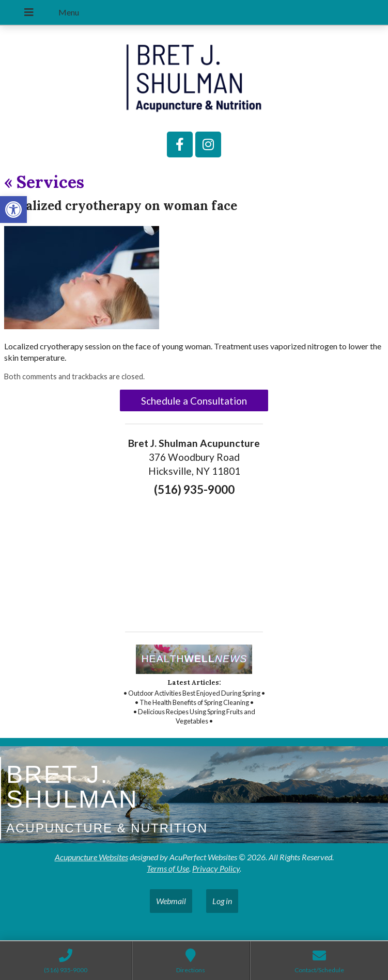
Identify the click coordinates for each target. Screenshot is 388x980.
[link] (13, 210)
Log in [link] (222, 901)
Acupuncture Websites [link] (91, 857)
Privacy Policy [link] (216, 868)
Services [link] (44, 182)
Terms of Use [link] (168, 868)
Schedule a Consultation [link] (194, 401)
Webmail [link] (171, 901)
